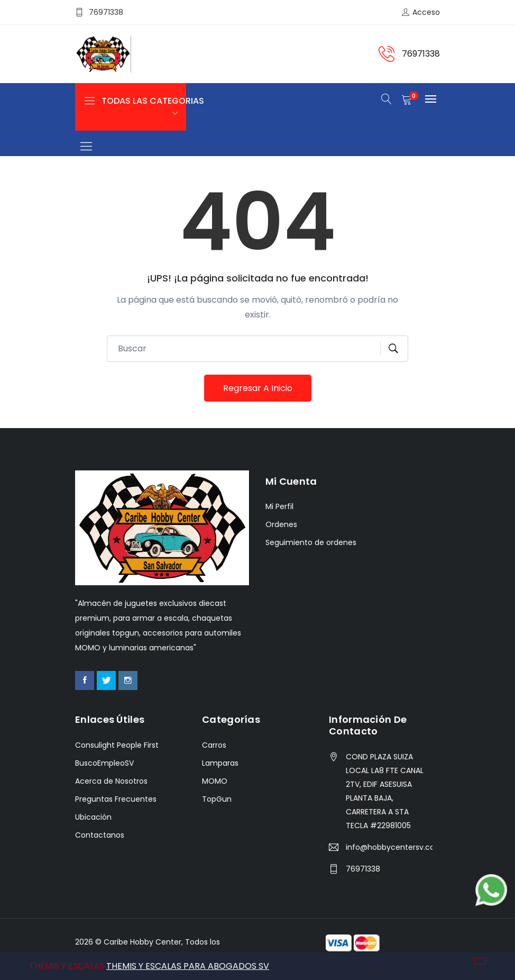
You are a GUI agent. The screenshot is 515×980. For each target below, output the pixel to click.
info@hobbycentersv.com (389, 847)
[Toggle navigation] (86, 147)
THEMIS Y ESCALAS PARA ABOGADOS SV (188, 966)
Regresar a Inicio (258, 388)
